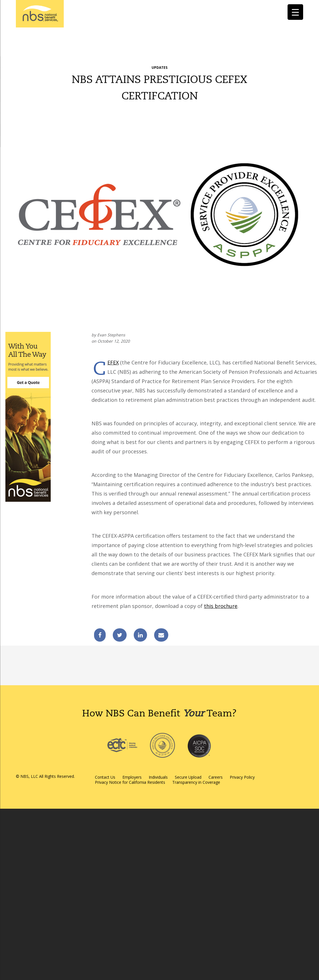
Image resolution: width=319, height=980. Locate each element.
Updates (159, 68)
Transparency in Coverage (196, 782)
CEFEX (113, 362)
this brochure (221, 606)
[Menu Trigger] (295, 12)
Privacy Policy (242, 777)
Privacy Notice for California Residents (130, 782)
